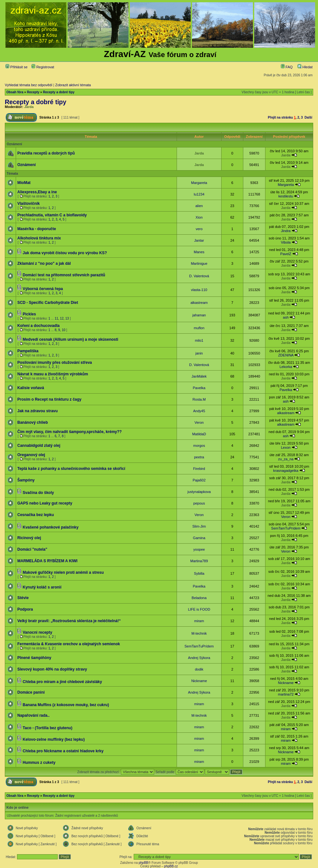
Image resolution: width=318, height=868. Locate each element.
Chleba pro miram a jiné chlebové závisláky (62, 682)
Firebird (199, 469)
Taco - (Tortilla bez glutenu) (48, 728)
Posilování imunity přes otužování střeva (55, 363)
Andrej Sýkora (199, 658)
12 (62, 318)
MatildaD (199, 434)
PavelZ (286, 254)
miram (199, 621)
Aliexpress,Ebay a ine (37, 192)
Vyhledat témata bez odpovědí (29, 85)
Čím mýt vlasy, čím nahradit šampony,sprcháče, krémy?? (70, 432)
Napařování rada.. (33, 715)
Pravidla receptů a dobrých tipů (46, 153)
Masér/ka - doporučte (37, 229)
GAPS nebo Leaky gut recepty (45, 503)
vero (199, 229)
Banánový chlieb (33, 422)
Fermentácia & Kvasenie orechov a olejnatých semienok (69, 644)
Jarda (29, 107)
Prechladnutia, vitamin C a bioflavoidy (52, 215)
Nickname (199, 681)
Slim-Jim (199, 526)
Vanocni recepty (38, 632)
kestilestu (286, 196)
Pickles (29, 314)
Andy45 (199, 411)
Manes (199, 252)
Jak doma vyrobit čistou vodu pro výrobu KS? (65, 253)
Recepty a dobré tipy (59, 92)
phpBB (143, 863)
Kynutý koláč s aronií (42, 587)
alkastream (199, 303)
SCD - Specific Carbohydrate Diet (48, 303)
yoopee (199, 549)
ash (286, 317)
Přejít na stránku (280, 117)
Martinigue (199, 263)
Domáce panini (31, 692)
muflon (199, 328)
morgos (199, 446)
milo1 (199, 340)
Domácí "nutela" (32, 549)
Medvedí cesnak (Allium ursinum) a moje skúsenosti (71, 339)
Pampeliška (28, 351)
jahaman (199, 315)
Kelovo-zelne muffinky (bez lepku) (54, 739)
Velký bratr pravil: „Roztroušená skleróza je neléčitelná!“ (69, 621)
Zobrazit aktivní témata (73, 85)
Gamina (199, 538)
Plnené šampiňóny (34, 658)
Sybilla (199, 573)
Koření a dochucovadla (38, 326)
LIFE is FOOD (199, 609)
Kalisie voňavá (31, 388)
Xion (199, 217)
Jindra (286, 231)
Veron (199, 422)
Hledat (305, 67)
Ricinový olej (29, 538)
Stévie (23, 598)
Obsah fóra (15, 92)
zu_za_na (286, 459)
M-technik (199, 633)
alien (199, 206)
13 (67, 318)
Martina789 (199, 561)
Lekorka (286, 367)
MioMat (24, 183)
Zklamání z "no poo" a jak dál (44, 263)
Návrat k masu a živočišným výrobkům (53, 374)
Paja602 (199, 480)
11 (56, 318)
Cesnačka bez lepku (36, 515)
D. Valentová (199, 276)
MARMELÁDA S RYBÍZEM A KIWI (47, 561)
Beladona (199, 598)
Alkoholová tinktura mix (39, 238)
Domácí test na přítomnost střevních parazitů (64, 275)
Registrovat (43, 67)
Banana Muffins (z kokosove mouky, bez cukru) (66, 705)
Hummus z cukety (39, 763)
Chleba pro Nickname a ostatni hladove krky (63, 751)
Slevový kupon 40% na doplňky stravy (52, 669)
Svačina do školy (38, 493)
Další (308, 117)
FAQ (287, 67)
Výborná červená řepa (43, 289)
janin (199, 353)
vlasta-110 (199, 290)
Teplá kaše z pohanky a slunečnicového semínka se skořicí (71, 469)
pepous (199, 503)
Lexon (286, 447)
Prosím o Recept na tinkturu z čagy (49, 399)
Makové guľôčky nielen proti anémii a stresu (63, 572)
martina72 (286, 694)
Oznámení (26, 165)
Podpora (25, 609)
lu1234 (199, 194)
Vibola (286, 242)
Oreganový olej (31, 455)
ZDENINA (286, 355)
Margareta (199, 183)
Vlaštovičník (29, 204)
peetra (199, 457)
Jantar (199, 240)
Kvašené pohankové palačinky (51, 527)
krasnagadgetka (286, 471)
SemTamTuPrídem (286, 528)
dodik (199, 669)
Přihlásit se (17, 67)
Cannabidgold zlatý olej (39, 446)
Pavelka (199, 388)
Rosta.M (199, 399)
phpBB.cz (171, 866)
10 (64, 330)
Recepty (33, 92)
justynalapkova (199, 492)
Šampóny (26, 480)
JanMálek (199, 376)
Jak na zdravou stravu (38, 411)
